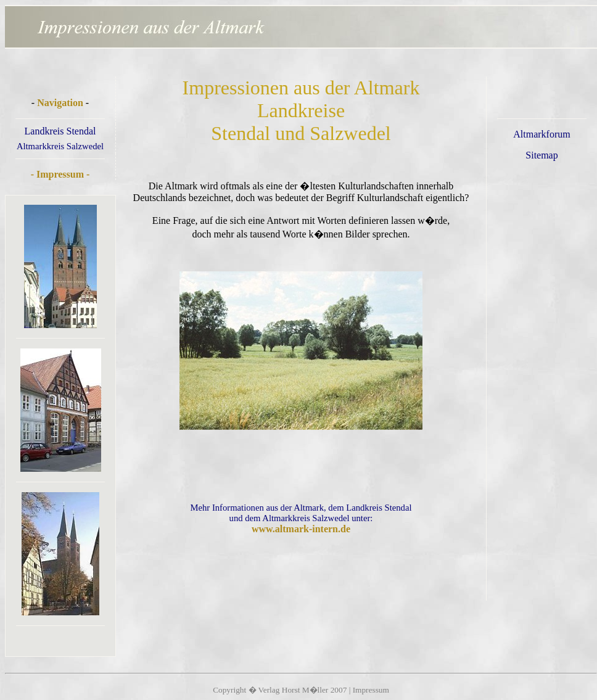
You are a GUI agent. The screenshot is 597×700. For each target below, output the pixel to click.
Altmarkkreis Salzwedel (60, 146)
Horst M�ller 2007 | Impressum (336, 690)
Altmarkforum (541, 134)
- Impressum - (60, 174)
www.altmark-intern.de (301, 529)
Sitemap (541, 155)
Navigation (60, 103)
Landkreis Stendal (60, 131)
